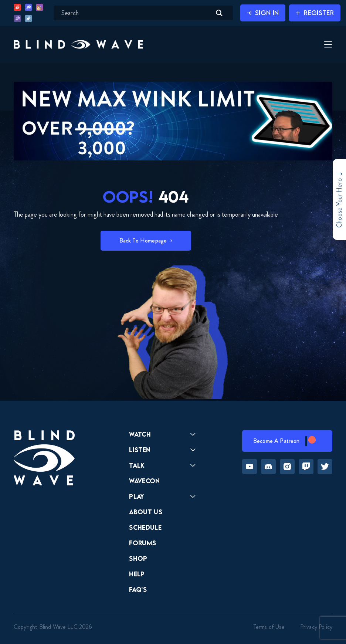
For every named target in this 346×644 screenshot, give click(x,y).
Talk (137, 465)
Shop (138, 558)
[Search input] (135, 13)
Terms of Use (269, 627)
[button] (78, 44)
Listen (140, 450)
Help (137, 574)
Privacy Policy (316, 627)
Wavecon (144, 481)
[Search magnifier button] (219, 13)
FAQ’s (138, 589)
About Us (146, 512)
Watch (140, 434)
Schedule (145, 527)
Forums (143, 543)
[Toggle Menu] (327, 45)
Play (137, 496)
